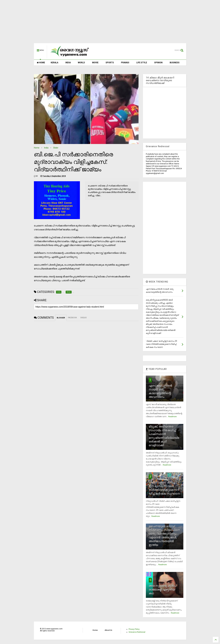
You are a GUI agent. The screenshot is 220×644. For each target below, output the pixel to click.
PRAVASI (125, 63)
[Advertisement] (110, 23)
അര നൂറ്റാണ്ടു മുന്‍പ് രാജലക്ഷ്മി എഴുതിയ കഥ (162, 589)
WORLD (81, 63)
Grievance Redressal (137, 632)
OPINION (158, 63)
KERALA (54, 63)
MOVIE (95, 63)
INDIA (68, 63)
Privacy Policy (134, 629)
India (46, 148)
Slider (56, 148)
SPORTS (110, 63)
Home (37, 148)
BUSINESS (175, 63)
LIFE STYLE (142, 63)
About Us (108, 630)
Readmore (172, 417)
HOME (41, 63)
